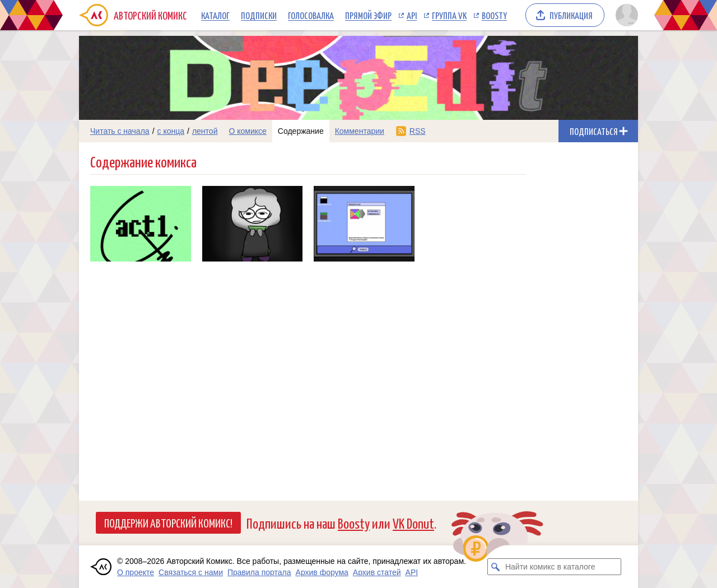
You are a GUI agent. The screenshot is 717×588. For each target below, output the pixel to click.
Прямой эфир (368, 15)
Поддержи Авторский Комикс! (168, 522)
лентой (205, 131)
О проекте (136, 572)
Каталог (215, 15)
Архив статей (377, 572)
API (412, 15)
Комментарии (360, 131)
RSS (418, 131)
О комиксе (247, 131)
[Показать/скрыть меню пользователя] (625, 15)
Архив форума (322, 572)
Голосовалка (311, 15)
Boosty (494, 15)
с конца (171, 131)
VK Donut (413, 523)
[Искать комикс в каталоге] (496, 567)
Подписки (259, 15)
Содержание (301, 131)
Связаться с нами (191, 572)
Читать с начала (120, 131)
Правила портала (259, 572)
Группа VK (449, 15)
